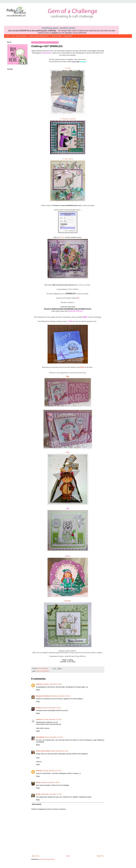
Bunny (38, 782)
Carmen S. (40, 719)
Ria (68, 376)
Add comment (37, 804)
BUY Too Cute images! (19, 36)
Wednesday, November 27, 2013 (52, 794)
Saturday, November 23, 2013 (52, 684)
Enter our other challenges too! (39, 36)
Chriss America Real (43, 751)
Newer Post (35, 856)
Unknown (39, 684)
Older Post (100, 856)
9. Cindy (68, 68)
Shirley (62, 237)
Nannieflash (40, 737)
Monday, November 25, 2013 (52, 771)
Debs (68, 452)
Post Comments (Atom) (47, 859)
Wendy (38, 794)
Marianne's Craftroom (43, 696)
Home (7, 36)
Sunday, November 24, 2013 (52, 708)
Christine (68, 601)
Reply (38, 690)
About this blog (57, 36)
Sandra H (39, 708)
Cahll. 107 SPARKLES (43, 671)
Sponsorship (68, 36)
